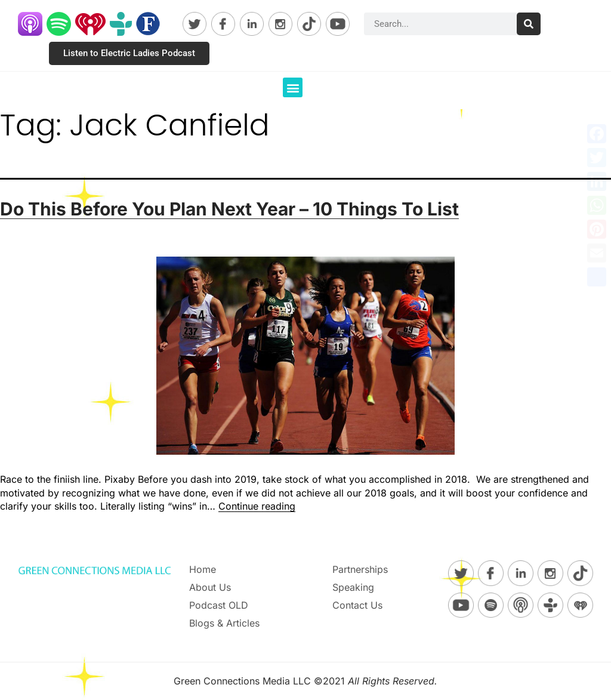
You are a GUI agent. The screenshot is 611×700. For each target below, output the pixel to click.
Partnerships (360, 569)
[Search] (529, 24)
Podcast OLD (219, 605)
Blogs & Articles (224, 623)
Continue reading (257, 506)
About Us (210, 587)
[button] (293, 87)
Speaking (353, 587)
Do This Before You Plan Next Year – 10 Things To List (229, 209)
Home (203, 569)
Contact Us (357, 605)
